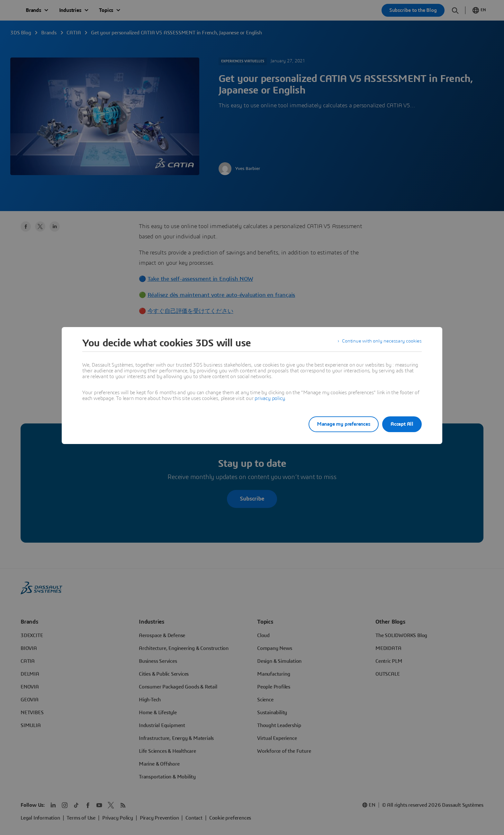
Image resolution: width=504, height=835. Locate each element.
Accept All (402, 424)
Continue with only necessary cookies (381, 343)
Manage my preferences (337, 424)
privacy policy (270, 398)
